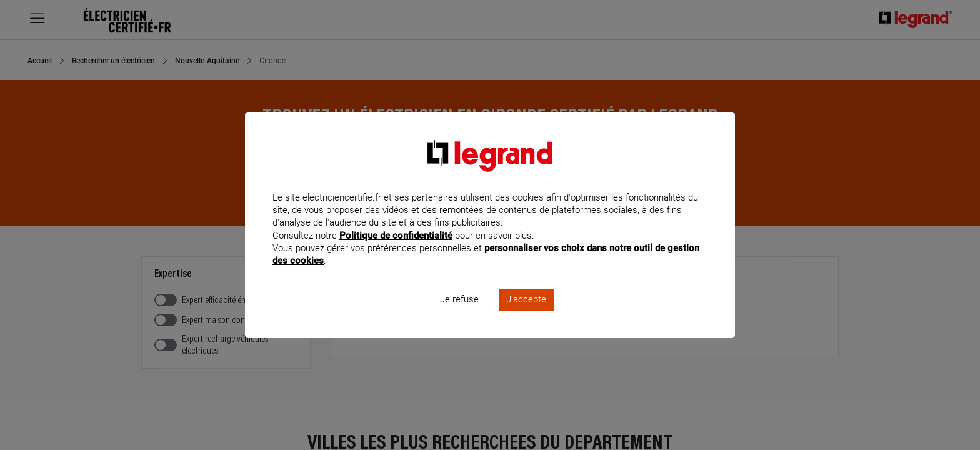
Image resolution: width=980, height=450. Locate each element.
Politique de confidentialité (396, 252)
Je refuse (459, 316)
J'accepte (526, 316)
